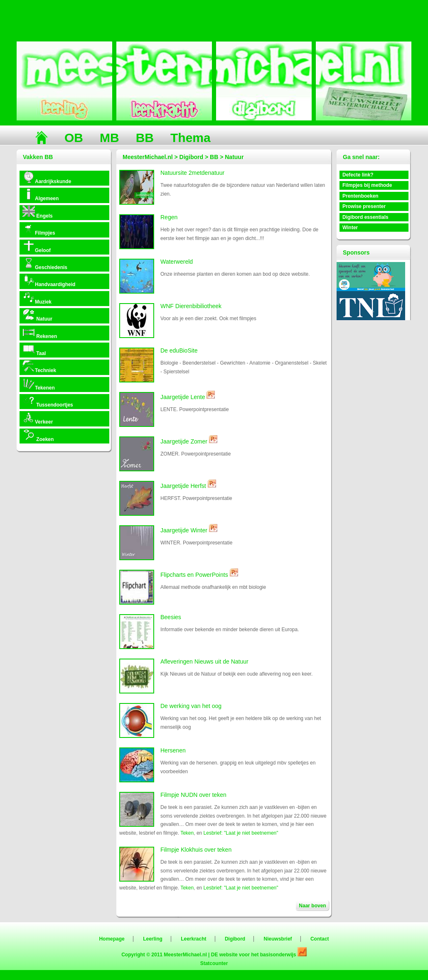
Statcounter (214, 963)
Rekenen (40, 332)
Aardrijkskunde (47, 178)
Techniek (39, 366)
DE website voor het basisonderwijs (254, 955)
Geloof (37, 246)
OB (74, 138)
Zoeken (38, 435)
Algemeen (41, 195)
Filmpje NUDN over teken (193, 795)
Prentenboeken (360, 196)
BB (145, 138)
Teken (187, 833)
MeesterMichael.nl (185, 955)
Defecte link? (358, 175)
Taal (34, 349)
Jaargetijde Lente (183, 397)
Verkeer (38, 418)
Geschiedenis (45, 263)
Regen (169, 217)
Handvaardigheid (49, 281)
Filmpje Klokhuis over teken (196, 850)
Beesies (171, 617)
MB (109, 138)
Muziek (37, 298)
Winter (350, 228)
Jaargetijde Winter (184, 530)
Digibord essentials (365, 217)
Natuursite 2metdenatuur (192, 173)
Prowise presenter (364, 206)
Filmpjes (39, 229)
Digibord (235, 939)
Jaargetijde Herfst (183, 486)
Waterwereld (177, 262)
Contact (320, 939)
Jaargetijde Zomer (184, 441)
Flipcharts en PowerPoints (194, 575)
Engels (38, 212)
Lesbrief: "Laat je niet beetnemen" (241, 833)
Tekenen (39, 384)
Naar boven (312, 906)
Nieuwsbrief (278, 939)
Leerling (153, 939)
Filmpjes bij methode (367, 185)
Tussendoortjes (48, 401)
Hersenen (173, 750)
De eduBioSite (179, 350)
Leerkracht (193, 939)
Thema (191, 138)
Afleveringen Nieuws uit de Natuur (204, 661)
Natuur (37, 315)
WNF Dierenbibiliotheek (191, 306)
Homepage (112, 939)
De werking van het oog (191, 706)
